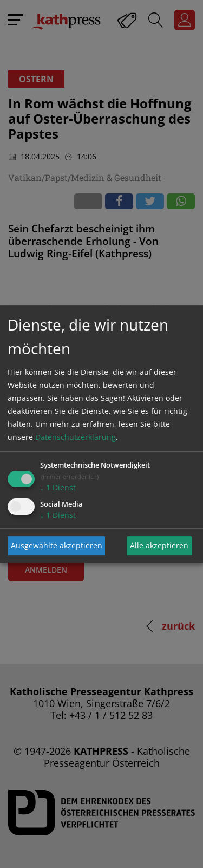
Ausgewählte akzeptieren (57, 545)
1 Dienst (58, 487)
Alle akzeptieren (159, 545)
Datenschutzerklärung (76, 437)
